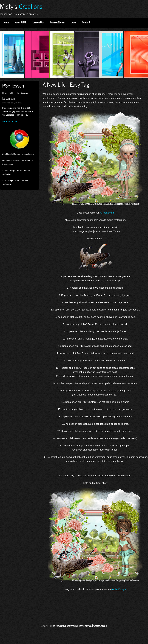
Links (74, 22)
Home (6, 22)
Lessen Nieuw (58, 22)
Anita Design (107, 213)
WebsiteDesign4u (100, 626)
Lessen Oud (39, 22)
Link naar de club (10, 121)
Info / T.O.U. (21, 22)
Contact (86, 22)
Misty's (21, 6)
